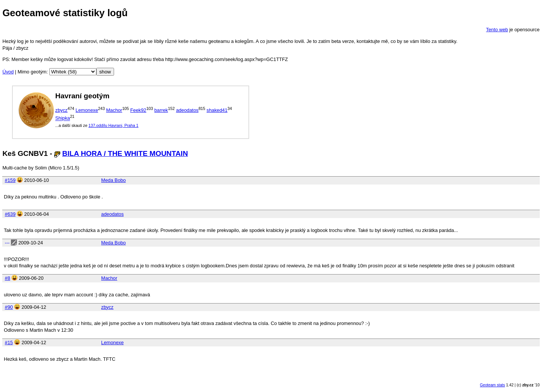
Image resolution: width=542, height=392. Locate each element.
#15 (9, 342)
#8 (8, 278)
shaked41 (217, 110)
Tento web (497, 30)
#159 (10, 180)
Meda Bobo (113, 180)
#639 (10, 214)
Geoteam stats (493, 385)
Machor (114, 110)
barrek (161, 110)
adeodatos (187, 110)
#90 (9, 307)
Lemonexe (87, 110)
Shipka (63, 118)
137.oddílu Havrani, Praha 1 (113, 125)
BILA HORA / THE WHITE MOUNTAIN (125, 153)
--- (7, 243)
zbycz (62, 110)
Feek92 (138, 110)
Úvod (8, 72)
